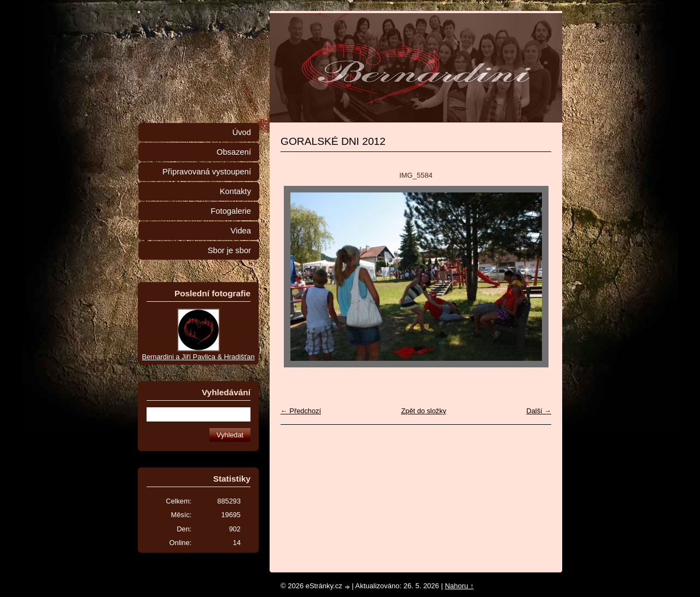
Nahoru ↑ (459, 586)
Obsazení (234, 152)
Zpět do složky (424, 411)
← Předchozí (301, 411)
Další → (539, 411)
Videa (241, 231)
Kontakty (235, 191)
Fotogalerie (231, 211)
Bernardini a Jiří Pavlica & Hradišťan (198, 357)
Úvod (242, 132)
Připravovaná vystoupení (207, 172)
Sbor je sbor (229, 250)
